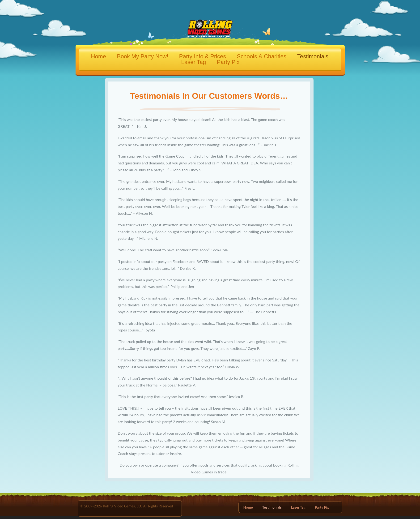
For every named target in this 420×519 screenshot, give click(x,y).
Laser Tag (194, 62)
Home (98, 56)
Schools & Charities (261, 56)
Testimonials (313, 56)
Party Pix (228, 62)
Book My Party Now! (142, 56)
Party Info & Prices (203, 56)
